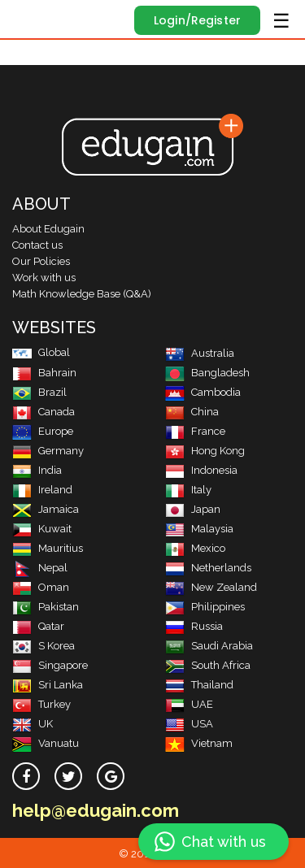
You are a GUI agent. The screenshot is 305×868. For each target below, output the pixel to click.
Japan (193, 509)
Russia (194, 626)
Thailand (199, 685)
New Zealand (211, 587)
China (192, 412)
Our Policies (41, 261)
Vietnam (199, 743)
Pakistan (46, 607)
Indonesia (201, 470)
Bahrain (44, 373)
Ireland (42, 490)
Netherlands (208, 568)
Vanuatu (46, 743)
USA (189, 724)
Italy (188, 490)
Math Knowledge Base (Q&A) (82, 294)
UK (33, 724)
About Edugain (48, 229)
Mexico (195, 548)
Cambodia (203, 392)
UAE (189, 704)
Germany (48, 451)
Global (41, 352)
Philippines (205, 607)
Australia (200, 353)
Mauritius (48, 548)
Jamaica (46, 509)
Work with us (44, 278)
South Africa (208, 665)
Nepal (40, 568)
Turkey (41, 704)
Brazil (39, 392)
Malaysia (199, 529)
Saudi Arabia (209, 646)
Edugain (27, 18)
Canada (44, 412)
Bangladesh (207, 373)
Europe (43, 431)
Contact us (37, 245)
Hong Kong (205, 451)
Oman (41, 587)
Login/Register (197, 20)
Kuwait (42, 529)
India (37, 470)
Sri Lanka (48, 685)
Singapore (50, 665)
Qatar (38, 626)
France (195, 431)
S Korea (44, 646)
